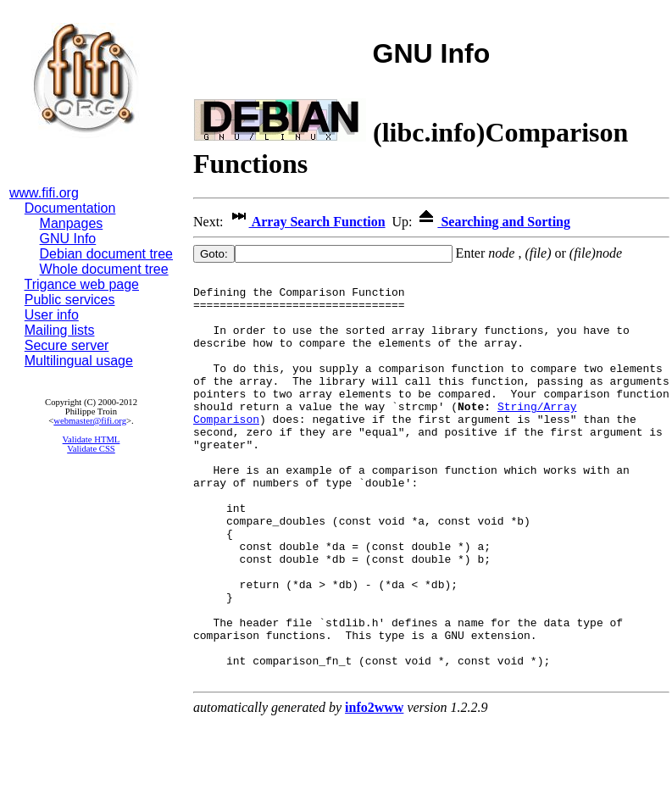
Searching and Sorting (493, 222)
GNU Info (68, 239)
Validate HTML (92, 439)
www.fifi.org (44, 193)
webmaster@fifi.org (90, 421)
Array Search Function (306, 222)
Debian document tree (106, 254)
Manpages (72, 223)
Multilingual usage (79, 361)
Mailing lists (60, 330)
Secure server (67, 345)
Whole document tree (104, 269)
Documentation (70, 208)
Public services (70, 300)
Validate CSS (91, 449)
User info (52, 315)
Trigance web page (82, 284)
